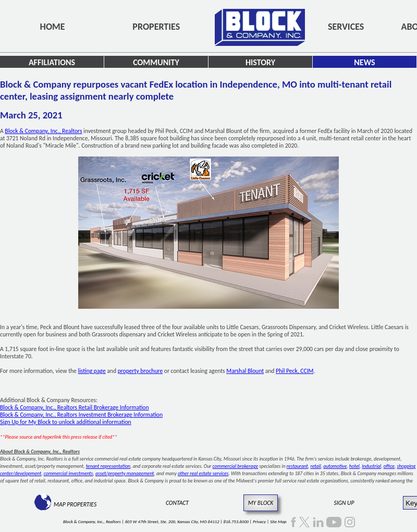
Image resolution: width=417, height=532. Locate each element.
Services (346, 27)
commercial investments (69, 474)
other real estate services (203, 474)
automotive (335, 466)
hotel (354, 466)
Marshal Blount (245, 371)
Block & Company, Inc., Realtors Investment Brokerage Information (81, 415)
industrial (371, 466)
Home (53, 27)
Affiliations (52, 62)
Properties (156, 27)
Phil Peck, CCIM (295, 371)
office (389, 466)
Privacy (259, 522)
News (364, 62)
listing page (92, 371)
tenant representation (108, 466)
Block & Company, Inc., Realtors (43, 131)
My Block (261, 503)
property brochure (140, 371)
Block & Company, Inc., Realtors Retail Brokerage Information (75, 407)
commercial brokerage (235, 466)
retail (315, 466)
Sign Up (344, 503)
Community (156, 62)
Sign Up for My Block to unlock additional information (66, 422)
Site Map (278, 522)
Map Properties (75, 504)
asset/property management (125, 474)
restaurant (297, 466)
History (260, 62)
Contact (177, 503)
